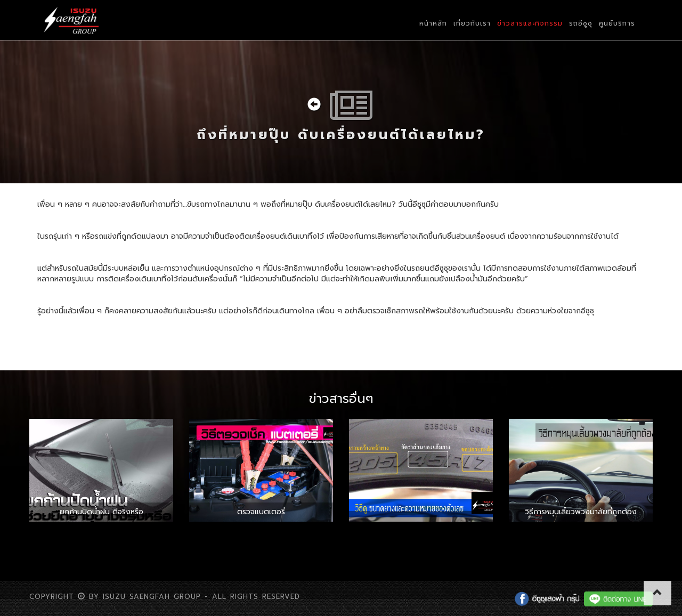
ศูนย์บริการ (617, 23)
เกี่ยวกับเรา (472, 23)
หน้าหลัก (433, 23)
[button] (657, 593)
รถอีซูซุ (581, 23)
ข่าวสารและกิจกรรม (530, 23)
